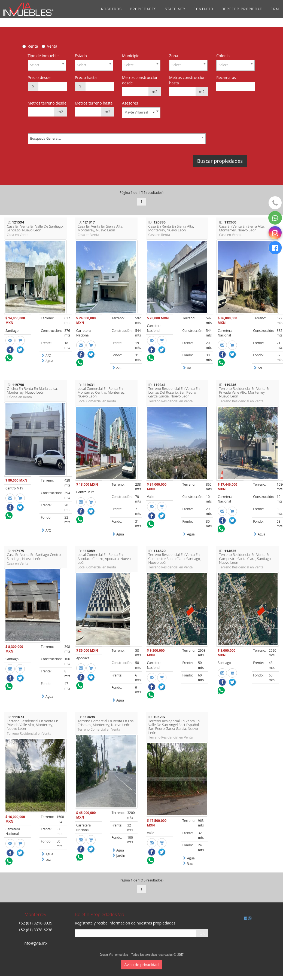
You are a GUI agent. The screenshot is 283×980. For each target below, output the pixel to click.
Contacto (203, 13)
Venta (52, 46)
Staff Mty (175, 13)
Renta (33, 46)
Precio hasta (86, 77)
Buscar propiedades (220, 161)
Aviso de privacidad (142, 965)
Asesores (130, 103)
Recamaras (226, 77)
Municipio (131, 56)
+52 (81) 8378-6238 (35, 930)
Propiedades (143, 13)
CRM (275, 13)
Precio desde (39, 77)
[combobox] (47, 65)
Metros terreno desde (47, 103)
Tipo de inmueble (43, 56)
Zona (174, 56)
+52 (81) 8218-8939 (35, 923)
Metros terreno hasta (94, 103)
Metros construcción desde (140, 80)
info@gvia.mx (35, 943)
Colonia (223, 56)
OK (202, 933)
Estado (81, 56)
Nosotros (111, 13)
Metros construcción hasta (187, 80)
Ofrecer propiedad (242, 13)
